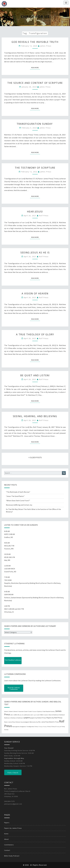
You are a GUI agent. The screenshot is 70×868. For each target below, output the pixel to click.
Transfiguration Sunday (35, 124)
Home (6, 834)
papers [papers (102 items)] (27, 718)
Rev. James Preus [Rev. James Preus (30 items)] (43, 722)
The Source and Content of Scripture (35, 83)
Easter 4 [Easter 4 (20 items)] (26, 711)
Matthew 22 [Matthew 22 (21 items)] (14, 718)
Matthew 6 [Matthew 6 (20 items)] (62, 715)
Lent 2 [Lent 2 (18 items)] (35, 715)
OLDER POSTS (35, 457)
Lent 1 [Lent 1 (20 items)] (32, 715)
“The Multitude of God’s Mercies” (18, 492)
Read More (36, 67)
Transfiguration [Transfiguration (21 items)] (30, 727)
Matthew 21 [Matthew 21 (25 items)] (7, 718)
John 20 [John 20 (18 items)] (21, 715)
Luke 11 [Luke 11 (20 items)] (47, 715)
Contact (7, 850)
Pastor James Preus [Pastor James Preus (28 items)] (10, 722)
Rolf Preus (44, 216)
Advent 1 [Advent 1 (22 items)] (7, 711)
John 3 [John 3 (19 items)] (12, 715)
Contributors (9, 845)
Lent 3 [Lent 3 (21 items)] (39, 715)
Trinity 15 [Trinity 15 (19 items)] (54, 727)
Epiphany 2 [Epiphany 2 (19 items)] (40, 711)
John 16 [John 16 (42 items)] (16, 715)
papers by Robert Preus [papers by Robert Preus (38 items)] (38, 718)
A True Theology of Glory (35, 334)
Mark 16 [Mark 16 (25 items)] (51, 715)
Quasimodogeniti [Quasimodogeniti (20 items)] (25, 722)
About (6, 839)
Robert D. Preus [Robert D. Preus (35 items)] (54, 722)
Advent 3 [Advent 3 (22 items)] (16, 711)
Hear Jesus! (35, 211)
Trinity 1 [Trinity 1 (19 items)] (37, 727)
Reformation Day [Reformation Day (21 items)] (34, 722)
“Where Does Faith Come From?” (18, 501)
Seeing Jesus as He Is (35, 252)
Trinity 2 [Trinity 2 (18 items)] (41, 727)
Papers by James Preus (13, 828)
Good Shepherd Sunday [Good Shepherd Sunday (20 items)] (49, 711)
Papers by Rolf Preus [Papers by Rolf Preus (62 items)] (54, 718)
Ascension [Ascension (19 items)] (21, 711)
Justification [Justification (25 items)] (27, 715)
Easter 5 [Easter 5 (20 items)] (31, 711)
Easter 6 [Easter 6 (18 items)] (35, 712)
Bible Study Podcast (12, 856)
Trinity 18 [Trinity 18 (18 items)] (59, 727)
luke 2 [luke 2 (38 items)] (42, 715)
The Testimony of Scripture (35, 168)
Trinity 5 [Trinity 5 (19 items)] (49, 727)
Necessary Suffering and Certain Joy (19, 505)
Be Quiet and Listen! (35, 375)
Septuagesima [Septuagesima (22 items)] (16, 727)
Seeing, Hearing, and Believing (35, 416)
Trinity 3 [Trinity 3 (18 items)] (45, 727)
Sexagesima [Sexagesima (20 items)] (23, 727)
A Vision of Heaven (35, 293)
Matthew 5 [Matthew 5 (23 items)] (56, 715)
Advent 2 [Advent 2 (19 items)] (11, 711)
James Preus (46, 46)
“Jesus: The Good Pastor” (15, 496)
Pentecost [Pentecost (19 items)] (18, 722)
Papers (7, 823)
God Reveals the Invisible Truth (35, 42)
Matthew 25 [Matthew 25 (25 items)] (21, 718)
